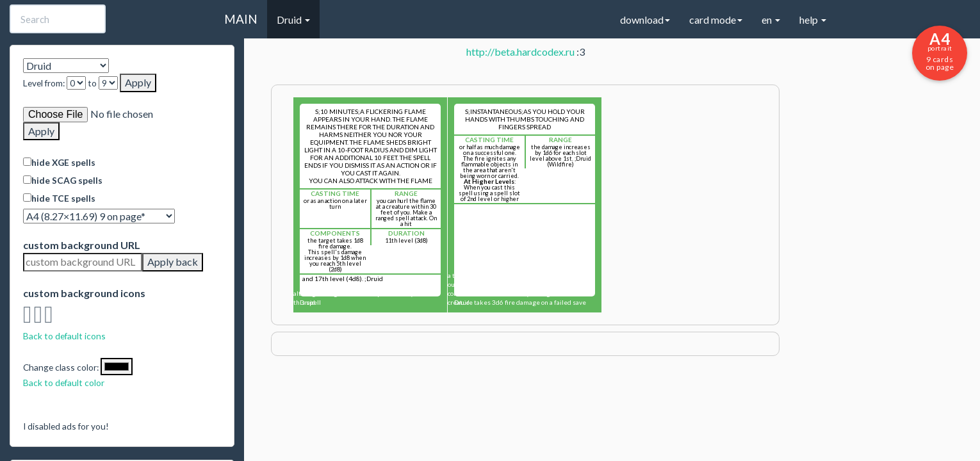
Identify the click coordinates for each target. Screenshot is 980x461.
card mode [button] (716, 20)
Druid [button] (293, 20)
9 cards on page (940, 51)
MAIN (241, 19)
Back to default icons (64, 336)
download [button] (645, 20)
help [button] (813, 20)
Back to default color (64, 383)
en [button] (771, 20)
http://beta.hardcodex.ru (520, 52)
